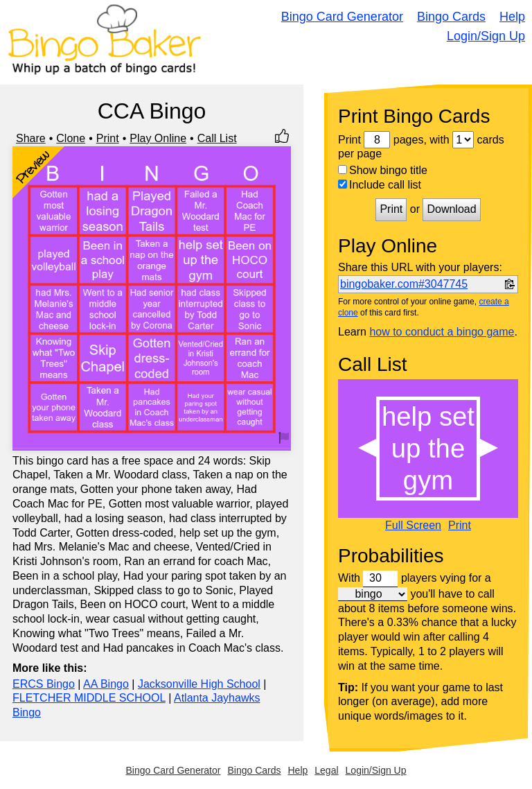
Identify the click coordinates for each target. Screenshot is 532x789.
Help (512, 17)
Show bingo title (383, 170)
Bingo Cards (451, 17)
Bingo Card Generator (342, 17)
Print (108, 138)
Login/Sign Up (486, 36)
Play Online (158, 138)
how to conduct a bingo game (442, 332)
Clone (71, 138)
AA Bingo (106, 684)
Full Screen (413, 526)
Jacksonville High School (199, 684)
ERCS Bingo (44, 684)
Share (31, 138)
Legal (326, 770)
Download (451, 209)
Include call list (380, 185)
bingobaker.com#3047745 (404, 284)
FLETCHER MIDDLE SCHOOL (89, 698)
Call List (217, 138)
